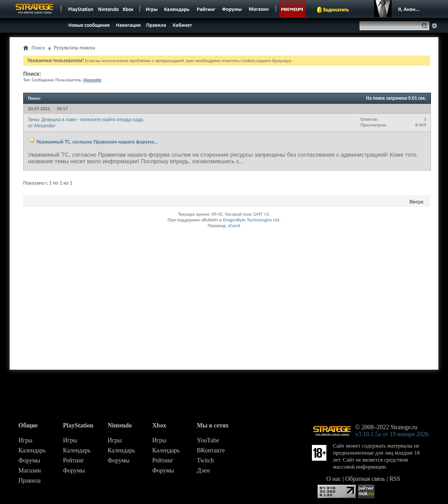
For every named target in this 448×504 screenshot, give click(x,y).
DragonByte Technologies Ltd (251, 220)
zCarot (234, 226)
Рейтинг (73, 460)
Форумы (29, 460)
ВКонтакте (211, 450)
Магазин (30, 471)
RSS (395, 479)
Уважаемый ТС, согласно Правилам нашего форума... (97, 142)
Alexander (45, 126)
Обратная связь (365, 479)
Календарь (32, 450)
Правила (30, 481)
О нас (334, 479)
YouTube (208, 440)
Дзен (203, 471)
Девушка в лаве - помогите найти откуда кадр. (93, 119)
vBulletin (209, 220)
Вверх (416, 201)
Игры (25, 440)
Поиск (38, 48)
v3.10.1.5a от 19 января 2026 (392, 434)
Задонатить (336, 10)
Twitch (205, 460)
